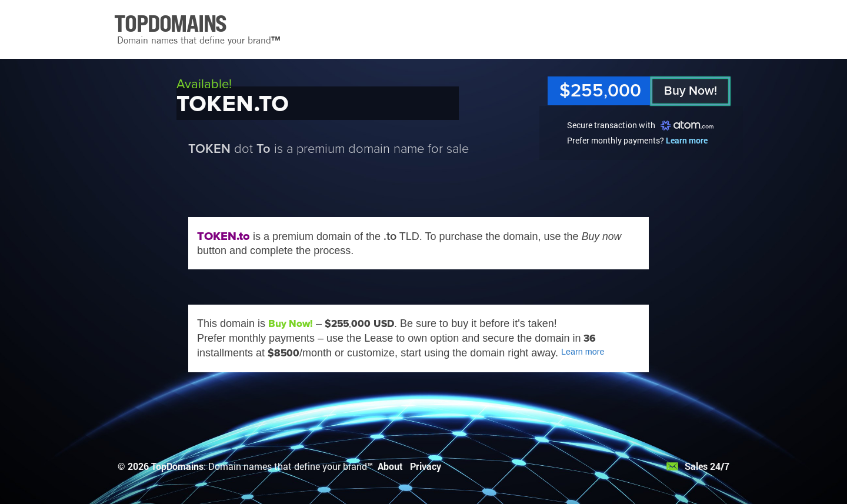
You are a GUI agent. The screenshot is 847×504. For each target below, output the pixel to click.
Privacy (426, 466)
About (390, 466)
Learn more (687, 140)
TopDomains (177, 466)
